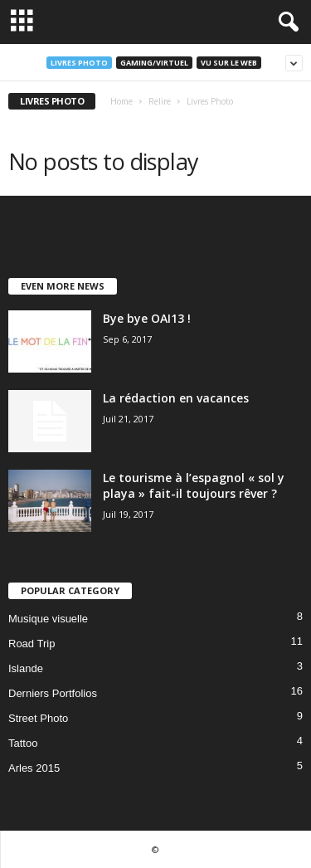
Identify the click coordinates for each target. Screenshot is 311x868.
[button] (285, 22)
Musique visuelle (48, 619)
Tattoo (23, 743)
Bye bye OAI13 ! (147, 318)
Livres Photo (79, 63)
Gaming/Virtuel (154, 63)
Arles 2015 (34, 768)
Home (121, 101)
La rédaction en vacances (176, 398)
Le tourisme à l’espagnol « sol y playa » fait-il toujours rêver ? (194, 485)
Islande (26, 668)
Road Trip (32, 644)
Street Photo (38, 718)
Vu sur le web (229, 63)
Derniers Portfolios (53, 693)
